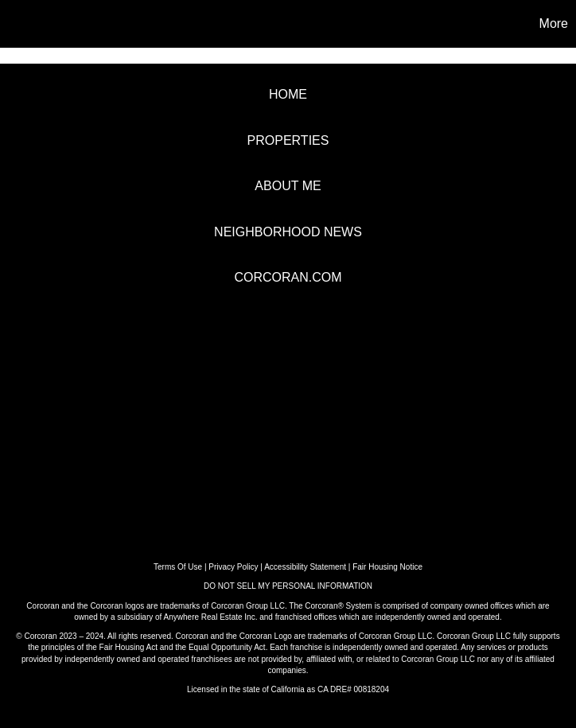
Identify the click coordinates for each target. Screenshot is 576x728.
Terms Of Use (178, 567)
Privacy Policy (233, 567)
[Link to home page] (20, 24)
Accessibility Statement (305, 567)
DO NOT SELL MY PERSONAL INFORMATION (288, 586)
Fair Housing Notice (387, 567)
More (554, 23)
